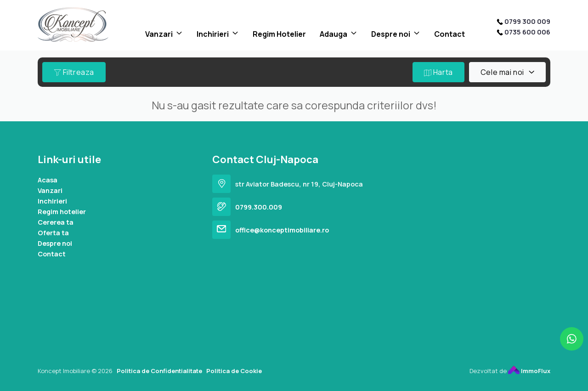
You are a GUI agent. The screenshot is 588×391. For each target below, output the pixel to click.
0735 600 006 (527, 32)
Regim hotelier (62, 212)
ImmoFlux (529, 371)
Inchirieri (213, 34)
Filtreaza (74, 72)
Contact (449, 34)
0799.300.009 (259, 207)
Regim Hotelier (279, 34)
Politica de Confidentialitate (159, 371)
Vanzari (159, 34)
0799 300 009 (527, 21)
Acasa (48, 180)
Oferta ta (53, 233)
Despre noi (391, 34)
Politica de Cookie (234, 371)
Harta (438, 72)
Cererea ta (56, 222)
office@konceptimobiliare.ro (282, 230)
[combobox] (507, 72)
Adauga (334, 34)
